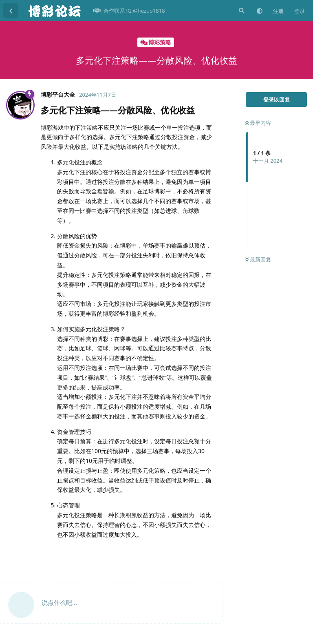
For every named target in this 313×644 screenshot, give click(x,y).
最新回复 (258, 259)
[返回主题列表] (11, 11)
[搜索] (241, 11)
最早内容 (258, 123)
